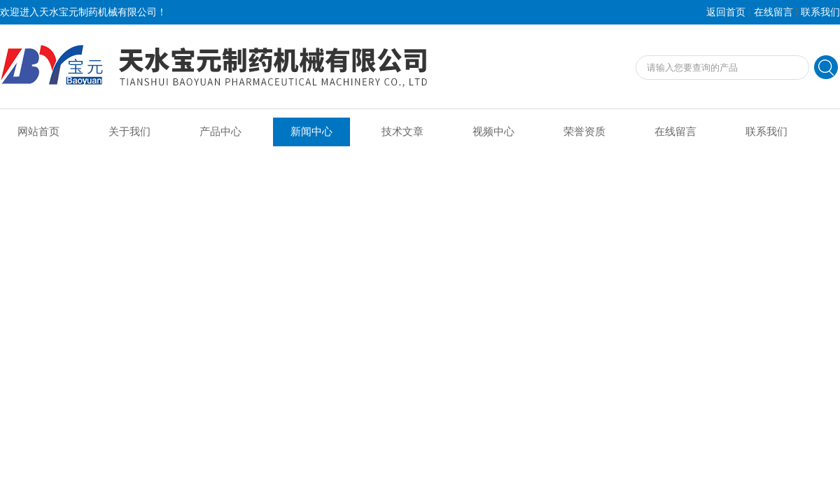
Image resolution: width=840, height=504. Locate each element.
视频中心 (493, 132)
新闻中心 (311, 132)
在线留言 (773, 12)
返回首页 (726, 12)
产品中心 (220, 132)
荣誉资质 (584, 132)
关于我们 (129, 132)
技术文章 (402, 132)
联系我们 (820, 12)
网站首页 (38, 132)
